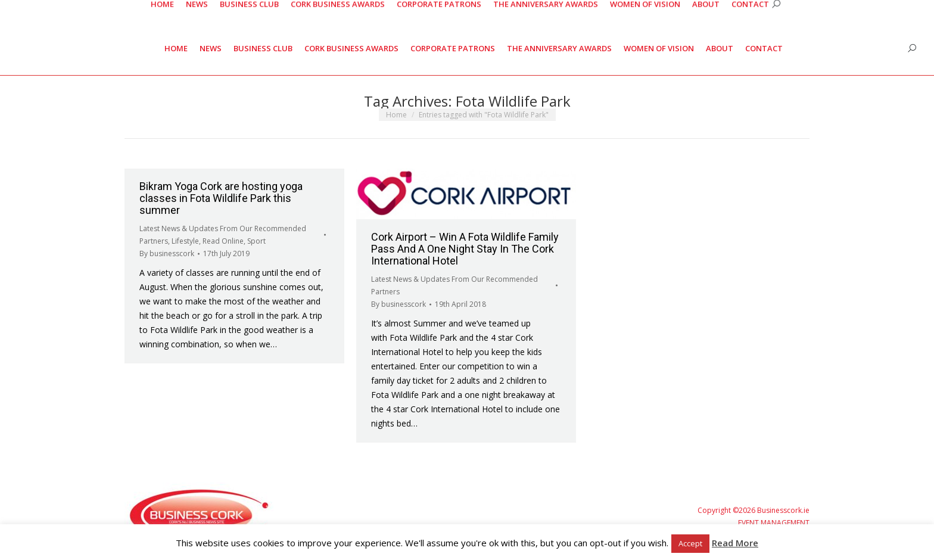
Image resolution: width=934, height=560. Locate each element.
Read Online (223, 241)
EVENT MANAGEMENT (774, 523)
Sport (256, 241)
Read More (735, 543)
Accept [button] (690, 543)
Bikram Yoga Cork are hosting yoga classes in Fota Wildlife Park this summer (221, 198)
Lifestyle (185, 241)
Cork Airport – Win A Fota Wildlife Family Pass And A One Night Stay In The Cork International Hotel (465, 249)
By (167, 253)
